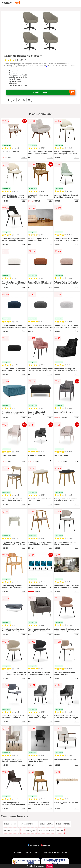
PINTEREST (46, 845)
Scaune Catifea (46, 824)
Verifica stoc (54, 92)
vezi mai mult (42, 67)
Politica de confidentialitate (41, 852)
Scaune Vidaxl (10, 824)
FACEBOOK (33, 845)
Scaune (60, 831)
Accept (50, 866)
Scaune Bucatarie (46, 831)
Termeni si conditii (21, 852)
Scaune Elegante (29, 831)
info (24, 157)
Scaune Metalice (11, 831)
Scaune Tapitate (63, 824)
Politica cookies (61, 852)
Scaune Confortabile (28, 824)
